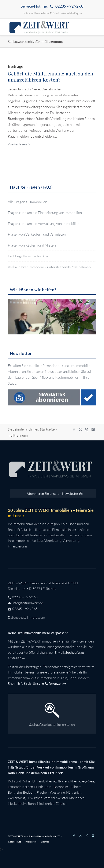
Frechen (43, 792)
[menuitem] (52, 6)
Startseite (47, 429)
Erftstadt (14, 787)
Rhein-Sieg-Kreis (82, 781)
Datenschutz (17, 617)
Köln (11, 781)
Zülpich (61, 804)
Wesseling (57, 792)
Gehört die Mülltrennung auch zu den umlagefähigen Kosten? (51, 77)
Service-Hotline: (52, 6)
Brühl (48, 787)
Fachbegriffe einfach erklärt (29, 256)
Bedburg (29, 792)
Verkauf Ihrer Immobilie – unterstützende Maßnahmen (49, 267)
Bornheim (61, 787)
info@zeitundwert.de (27, 603)
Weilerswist (16, 798)
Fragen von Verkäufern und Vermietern (38, 234)
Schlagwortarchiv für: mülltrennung (35, 41)
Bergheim (15, 792)
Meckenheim (17, 804)
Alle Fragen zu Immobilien (27, 202)
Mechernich (46, 804)
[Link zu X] (80, 429)
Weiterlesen (20, 144)
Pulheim (75, 787)
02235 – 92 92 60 (25, 597)
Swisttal (62, 798)
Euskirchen (34, 798)
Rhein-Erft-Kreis (57, 781)
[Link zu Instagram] (93, 429)
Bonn (32, 804)
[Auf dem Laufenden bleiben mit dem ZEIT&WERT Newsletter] (54, 493)
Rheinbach (77, 798)
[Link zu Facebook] (74, 429)
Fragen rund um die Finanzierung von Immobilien (45, 213)
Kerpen (28, 787)
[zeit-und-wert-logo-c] (43, 27)
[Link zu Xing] (87, 429)
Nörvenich (74, 792)
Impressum (37, 617)
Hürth (39, 787)
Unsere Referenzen (48, 683)
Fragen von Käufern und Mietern (32, 245)
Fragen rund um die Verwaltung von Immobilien (44, 223)
